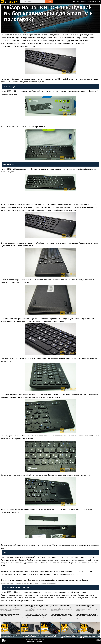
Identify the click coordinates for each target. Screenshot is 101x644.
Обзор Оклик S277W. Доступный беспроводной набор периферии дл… (88, 615)
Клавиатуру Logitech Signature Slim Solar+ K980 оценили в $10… (37, 606)
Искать (49, 2)
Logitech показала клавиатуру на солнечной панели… (11, 615)
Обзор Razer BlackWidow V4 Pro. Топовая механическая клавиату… (61, 606)
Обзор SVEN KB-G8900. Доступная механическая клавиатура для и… (11, 606)
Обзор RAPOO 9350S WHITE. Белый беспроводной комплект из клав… (37, 615)
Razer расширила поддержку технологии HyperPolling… (85, 606)
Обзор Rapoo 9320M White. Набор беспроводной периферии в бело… (62, 615)
